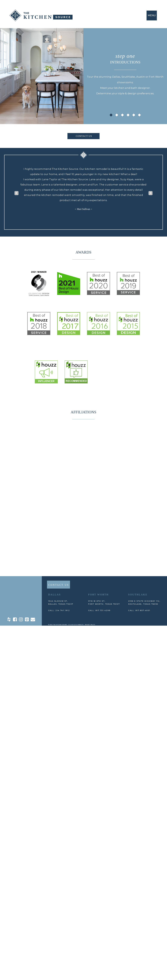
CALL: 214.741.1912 (59, 610)
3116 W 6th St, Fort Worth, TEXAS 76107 (104, 603)
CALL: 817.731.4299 (99, 610)
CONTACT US (84, 136)
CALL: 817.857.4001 (139, 610)
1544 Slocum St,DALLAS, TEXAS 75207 (61, 603)
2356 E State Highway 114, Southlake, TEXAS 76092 (144, 603)
